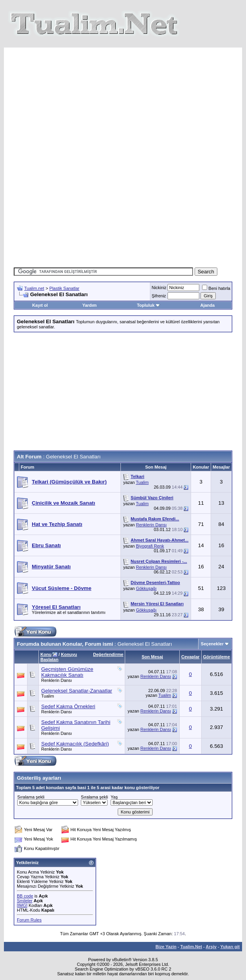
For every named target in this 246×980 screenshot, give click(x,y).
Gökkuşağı (146, 588)
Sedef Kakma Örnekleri (68, 706)
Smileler (25, 901)
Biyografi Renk (150, 546)
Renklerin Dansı (151, 525)
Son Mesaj (152, 657)
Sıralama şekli (31, 797)
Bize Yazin (166, 947)
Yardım (90, 305)
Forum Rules (29, 920)
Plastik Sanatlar (64, 288)
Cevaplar (190, 657)
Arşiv (211, 947)
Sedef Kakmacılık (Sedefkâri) (75, 744)
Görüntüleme (217, 657)
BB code (25, 896)
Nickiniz (159, 288)
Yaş (114, 797)
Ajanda (208, 305)
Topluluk (149, 305)
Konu (46, 654)
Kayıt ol (40, 305)
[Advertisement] (129, 103)
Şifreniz (159, 296)
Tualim (142, 482)
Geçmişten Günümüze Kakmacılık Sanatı (67, 672)
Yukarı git (230, 947)
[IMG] (22, 905)
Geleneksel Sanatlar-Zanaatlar (77, 691)
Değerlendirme (108, 654)
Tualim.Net (191, 947)
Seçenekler (212, 644)
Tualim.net (34, 288)
